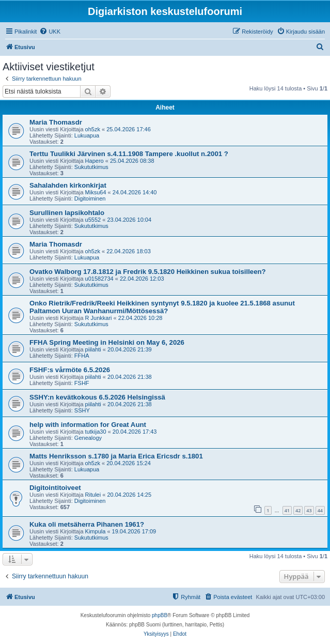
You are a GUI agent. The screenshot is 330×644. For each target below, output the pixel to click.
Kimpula (96, 531)
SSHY (82, 410)
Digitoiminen (90, 198)
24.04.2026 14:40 (135, 192)
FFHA (82, 356)
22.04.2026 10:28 (140, 318)
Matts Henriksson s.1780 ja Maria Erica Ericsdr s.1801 (116, 456)
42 (298, 510)
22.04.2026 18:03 (129, 251)
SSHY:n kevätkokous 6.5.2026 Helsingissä (97, 397)
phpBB (160, 615)
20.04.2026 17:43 (135, 432)
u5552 (93, 220)
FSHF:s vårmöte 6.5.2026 (70, 370)
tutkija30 (96, 432)
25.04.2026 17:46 (129, 129)
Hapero (95, 161)
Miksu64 (96, 192)
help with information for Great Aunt (88, 425)
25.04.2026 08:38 (132, 161)
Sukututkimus (91, 167)
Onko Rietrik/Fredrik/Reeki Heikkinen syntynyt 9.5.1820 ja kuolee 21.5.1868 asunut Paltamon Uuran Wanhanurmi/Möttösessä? (162, 307)
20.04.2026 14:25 (129, 495)
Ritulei (93, 495)
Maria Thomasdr (56, 122)
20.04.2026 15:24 (129, 463)
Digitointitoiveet (55, 488)
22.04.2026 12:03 (142, 279)
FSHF (82, 383)
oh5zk (93, 129)
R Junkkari (99, 318)
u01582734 (99, 279)
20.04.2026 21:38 (130, 377)
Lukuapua (87, 135)
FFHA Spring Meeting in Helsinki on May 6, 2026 (107, 342)
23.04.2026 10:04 (129, 220)
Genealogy (88, 438)
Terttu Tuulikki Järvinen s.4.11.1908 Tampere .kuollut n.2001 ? (129, 154)
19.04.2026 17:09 (134, 531)
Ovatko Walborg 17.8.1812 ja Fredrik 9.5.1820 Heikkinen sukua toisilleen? (148, 272)
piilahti (93, 349)
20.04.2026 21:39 (130, 349)
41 (287, 510)
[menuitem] (50, 32)
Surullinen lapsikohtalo (67, 213)
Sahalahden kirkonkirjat (68, 185)
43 (309, 510)
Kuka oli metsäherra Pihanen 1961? (87, 524)
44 (320, 510)
